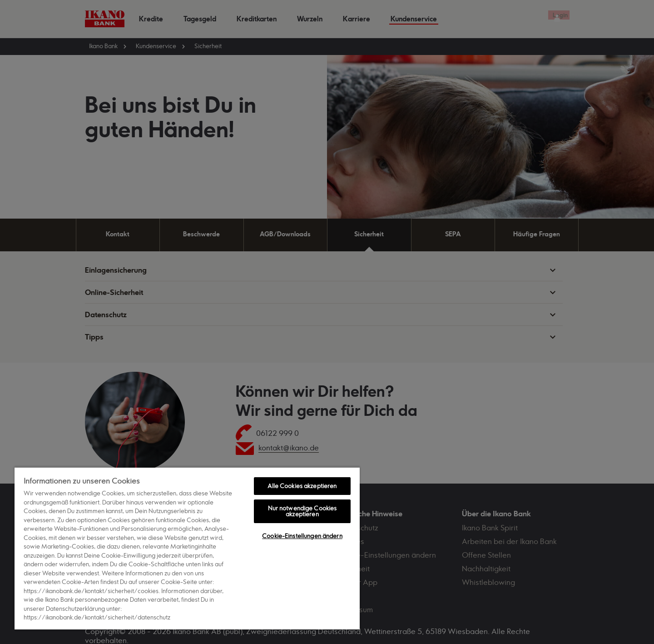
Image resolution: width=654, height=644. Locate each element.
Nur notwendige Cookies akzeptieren (302, 511)
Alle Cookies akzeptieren (302, 486)
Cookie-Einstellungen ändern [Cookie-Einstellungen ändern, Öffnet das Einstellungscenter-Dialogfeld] (302, 536)
